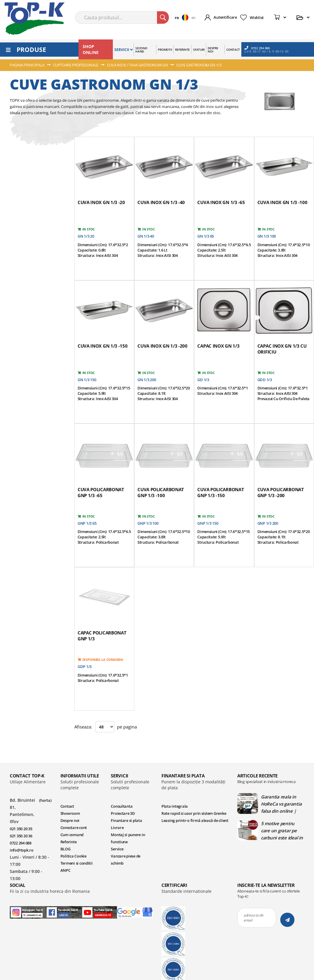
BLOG (65, 849)
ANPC (65, 870)
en (193, 17)
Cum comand (72, 835)
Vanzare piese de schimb (126, 860)
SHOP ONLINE (91, 49)
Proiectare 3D (123, 813)
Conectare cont (74, 828)
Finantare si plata (126, 820)
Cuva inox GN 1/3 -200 (162, 346)
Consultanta (122, 806)
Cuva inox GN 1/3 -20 (101, 202)
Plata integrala (175, 806)
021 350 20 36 (21, 836)
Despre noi (70, 820)
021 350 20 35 (21, 829)
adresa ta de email (253, 918)
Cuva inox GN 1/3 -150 (103, 346)
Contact (67, 806)
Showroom (70, 813)
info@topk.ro (22, 850)
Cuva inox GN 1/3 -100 (282, 202)
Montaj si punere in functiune (128, 838)
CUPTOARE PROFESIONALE (76, 65)
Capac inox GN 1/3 (218, 346)
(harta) (45, 800)
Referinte (69, 842)
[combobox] (122, 17)
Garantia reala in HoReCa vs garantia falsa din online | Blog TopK (281, 804)
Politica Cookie (73, 856)
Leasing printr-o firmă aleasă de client (195, 820)
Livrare (117, 828)
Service (117, 849)
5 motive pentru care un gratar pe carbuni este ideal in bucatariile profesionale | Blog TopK (282, 831)
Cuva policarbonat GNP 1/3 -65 (101, 492)
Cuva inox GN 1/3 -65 (221, 202)
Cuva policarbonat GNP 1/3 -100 (161, 492)
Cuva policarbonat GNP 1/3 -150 (221, 492)
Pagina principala (28, 65)
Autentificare (225, 17)
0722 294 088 (257, 48)
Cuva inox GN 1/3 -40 (161, 202)
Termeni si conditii (77, 863)
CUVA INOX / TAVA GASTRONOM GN (138, 65)
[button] (183, 17)
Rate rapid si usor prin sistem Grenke (194, 813)
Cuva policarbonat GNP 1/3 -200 (281, 492)
